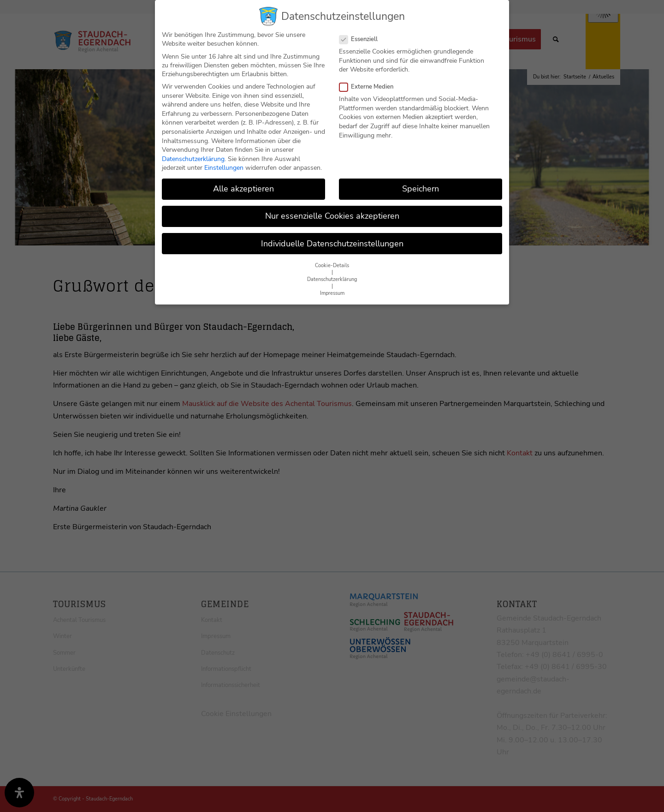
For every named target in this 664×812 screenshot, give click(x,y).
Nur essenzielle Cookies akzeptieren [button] (332, 216)
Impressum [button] (332, 293)
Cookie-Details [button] (332, 265)
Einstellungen (224, 167)
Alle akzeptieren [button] (243, 188)
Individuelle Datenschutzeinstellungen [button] (332, 243)
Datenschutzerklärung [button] (332, 279)
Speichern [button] (421, 188)
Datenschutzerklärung (193, 158)
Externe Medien (370, 86)
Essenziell (362, 39)
